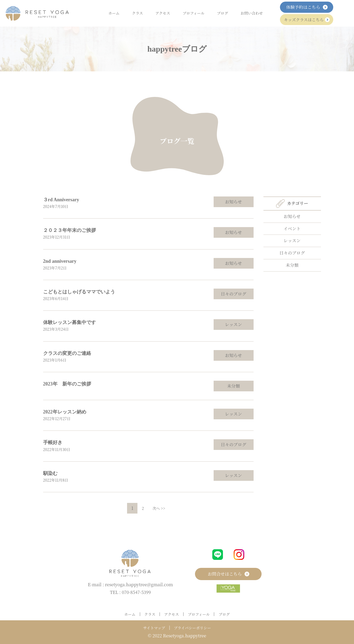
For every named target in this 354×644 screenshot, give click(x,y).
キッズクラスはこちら (307, 20)
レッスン (234, 324)
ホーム (114, 13)
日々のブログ (233, 294)
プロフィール (194, 13)
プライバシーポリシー (192, 628)
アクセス (163, 13)
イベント (292, 229)
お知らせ (234, 202)
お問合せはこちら (228, 574)
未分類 (233, 386)
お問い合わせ (252, 13)
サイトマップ (154, 628)
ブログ (222, 13)
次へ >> (159, 508)
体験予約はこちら (307, 7)
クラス (137, 13)
